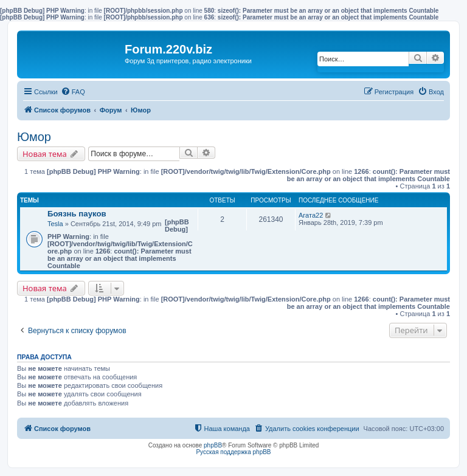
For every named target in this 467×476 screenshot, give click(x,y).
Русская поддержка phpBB (233, 452)
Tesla (55, 224)
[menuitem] (73, 92)
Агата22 (311, 215)
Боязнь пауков (77, 214)
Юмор (34, 137)
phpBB (213, 445)
